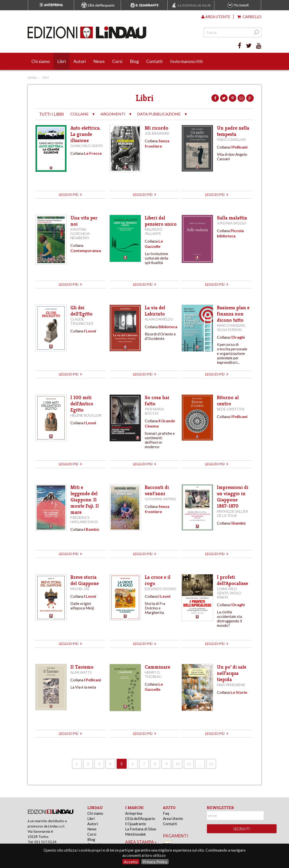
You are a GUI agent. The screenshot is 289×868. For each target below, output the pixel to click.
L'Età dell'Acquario (140, 818)
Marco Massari (231, 325)
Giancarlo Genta (87, 146)
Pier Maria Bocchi (154, 411)
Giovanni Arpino (160, 499)
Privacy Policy (155, 862)
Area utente (216, 17)
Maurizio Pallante (154, 231)
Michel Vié (80, 589)
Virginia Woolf (232, 223)
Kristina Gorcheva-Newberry (81, 234)
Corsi (117, 61)
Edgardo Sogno (160, 589)
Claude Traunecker (82, 321)
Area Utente (173, 818)
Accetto (131, 862)
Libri (62, 61)
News (99, 61)
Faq (166, 813)
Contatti (154, 61)
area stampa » (141, 842)
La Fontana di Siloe (141, 829)
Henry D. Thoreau (153, 674)
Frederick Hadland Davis (84, 520)
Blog (134, 61)
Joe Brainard (157, 133)
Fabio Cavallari (231, 139)
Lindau (32, 77)
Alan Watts (81, 672)
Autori (80, 61)
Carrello (249, 17)
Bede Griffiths (231, 409)
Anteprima (134, 813)
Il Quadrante (136, 824)
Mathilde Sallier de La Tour (232, 513)
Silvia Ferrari (229, 330)
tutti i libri (52, 114)
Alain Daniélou (159, 319)
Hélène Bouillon (86, 415)
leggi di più (70, 195)
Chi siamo (41, 61)
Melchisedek (135, 834)
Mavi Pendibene (231, 685)
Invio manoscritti (186, 61)
